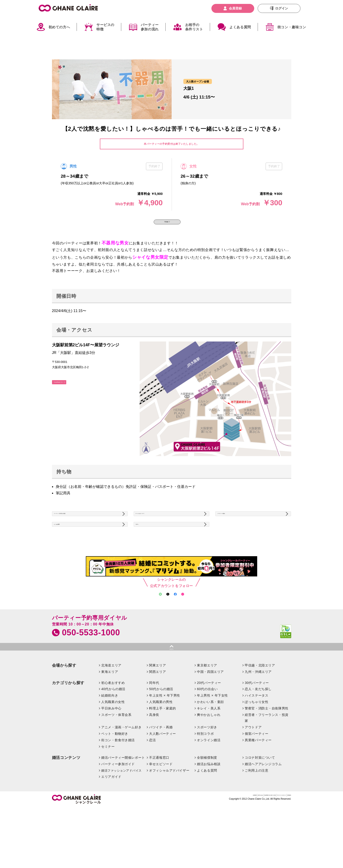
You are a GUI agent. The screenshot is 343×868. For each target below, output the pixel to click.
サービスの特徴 (105, 27)
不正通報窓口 (159, 797)
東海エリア (110, 711)
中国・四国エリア (210, 711)
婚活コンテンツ (66, 797)
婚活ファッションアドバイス (121, 810)
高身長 (154, 755)
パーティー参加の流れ (150, 27)
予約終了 (167, 227)
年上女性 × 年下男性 (165, 735)
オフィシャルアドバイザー (169, 810)
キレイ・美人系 (209, 748)
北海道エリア (111, 705)
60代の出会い (207, 729)
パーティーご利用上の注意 (78, 528)
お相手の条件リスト (194, 27)
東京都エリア (207, 705)
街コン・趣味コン (292, 27)
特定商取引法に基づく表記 (222, 837)
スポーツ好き (207, 767)
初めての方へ (59, 27)
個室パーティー (257, 773)
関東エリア (157, 705)
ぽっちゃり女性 (257, 742)
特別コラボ (205, 773)
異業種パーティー (258, 780)
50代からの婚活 (161, 729)
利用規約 (285, 837)
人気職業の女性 (113, 742)
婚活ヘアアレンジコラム (263, 804)
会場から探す (64, 705)
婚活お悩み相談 (209, 804)
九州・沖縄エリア (258, 711)
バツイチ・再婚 (161, 767)
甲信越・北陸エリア (260, 705)
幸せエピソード (161, 804)
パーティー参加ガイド (118, 804)
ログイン (282, 8)
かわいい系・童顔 (210, 742)
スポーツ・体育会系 (116, 755)
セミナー (108, 786)
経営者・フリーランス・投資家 (267, 758)
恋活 (152, 780)
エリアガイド (111, 816)
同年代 (154, 722)
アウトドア (253, 767)
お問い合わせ (191, 837)
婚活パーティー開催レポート (123, 797)
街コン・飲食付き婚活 (118, 780)
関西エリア (157, 711)
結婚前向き (110, 735)
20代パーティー (209, 722)
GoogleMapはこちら (73, 396)
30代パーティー (257, 722)
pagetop (171, 686)
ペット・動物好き (115, 773)
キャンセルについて (155, 528)
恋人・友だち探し (258, 729)
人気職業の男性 (161, 742)
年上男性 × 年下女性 (212, 735)
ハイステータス (257, 735)
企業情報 (173, 837)
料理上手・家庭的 (163, 748)
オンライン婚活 (209, 780)
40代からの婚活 (113, 729)
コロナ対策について (260, 797)
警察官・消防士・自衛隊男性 (267, 748)
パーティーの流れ (235, 528)
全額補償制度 (207, 797)
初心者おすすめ (113, 722)
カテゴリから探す (68, 722)
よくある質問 (240, 27)
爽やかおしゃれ (209, 755)
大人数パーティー (163, 773)
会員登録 (235, 8)
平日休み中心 (111, 748)
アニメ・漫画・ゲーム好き (121, 767)
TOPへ (145, 549)
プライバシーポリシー (260, 837)
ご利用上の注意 (257, 810)
